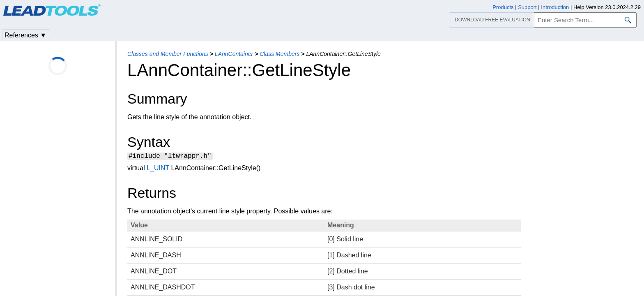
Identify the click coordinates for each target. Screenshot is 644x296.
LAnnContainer (234, 54)
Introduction (555, 7)
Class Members (279, 54)
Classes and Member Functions (168, 54)
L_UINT (158, 169)
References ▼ (25, 35)
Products (503, 7)
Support (527, 7)
